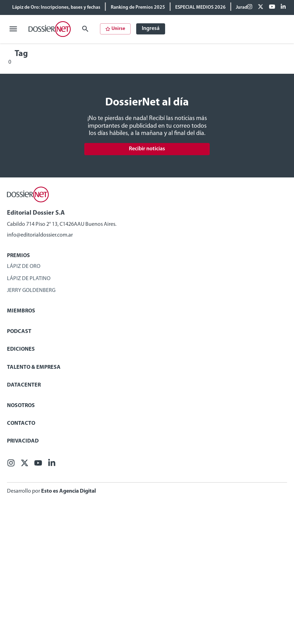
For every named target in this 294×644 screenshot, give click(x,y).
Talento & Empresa (34, 367)
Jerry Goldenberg (31, 291)
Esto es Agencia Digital (68, 491)
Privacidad (23, 441)
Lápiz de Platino (29, 279)
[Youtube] (272, 7)
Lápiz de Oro (24, 267)
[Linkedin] (283, 7)
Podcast (19, 332)
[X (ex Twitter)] (261, 7)
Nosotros (21, 406)
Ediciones (21, 349)
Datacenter (24, 385)
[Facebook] (250, 7)
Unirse (115, 29)
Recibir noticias (147, 149)
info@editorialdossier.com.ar (40, 235)
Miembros (21, 311)
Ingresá (151, 29)
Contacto (21, 423)
